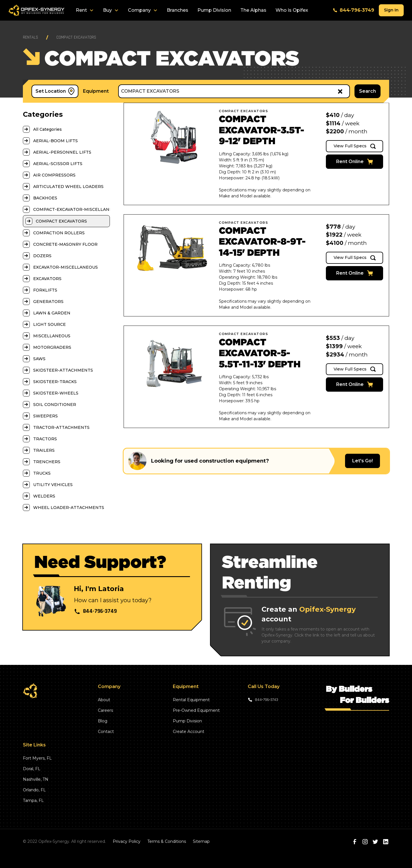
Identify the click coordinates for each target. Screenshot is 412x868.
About (104, 700)
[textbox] (227, 91)
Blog (103, 721)
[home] (36, 10)
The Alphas (253, 10)
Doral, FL (32, 769)
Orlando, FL (34, 790)
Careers (105, 710)
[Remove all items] (339, 91)
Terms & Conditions (167, 841)
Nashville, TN (36, 779)
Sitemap (201, 841)
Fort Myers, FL (37, 758)
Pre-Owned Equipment (196, 710)
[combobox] (234, 91)
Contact (106, 732)
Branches (178, 10)
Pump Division (214, 10)
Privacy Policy (127, 841)
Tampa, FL (33, 800)
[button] (85, 10)
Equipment (96, 91)
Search (368, 91)
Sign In (391, 10)
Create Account (189, 732)
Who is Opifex (292, 10)
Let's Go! (363, 461)
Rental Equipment (191, 700)
